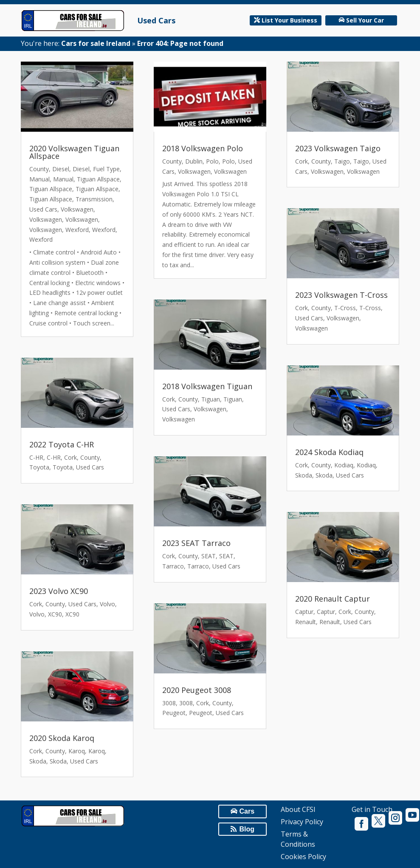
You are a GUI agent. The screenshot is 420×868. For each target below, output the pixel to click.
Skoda (38, 761)
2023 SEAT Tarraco (196, 543)
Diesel (61, 169)
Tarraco (173, 566)
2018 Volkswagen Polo (203, 148)
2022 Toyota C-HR (62, 444)
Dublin (194, 161)
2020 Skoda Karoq (62, 738)
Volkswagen (77, 209)
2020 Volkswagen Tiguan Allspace (74, 152)
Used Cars (156, 20)
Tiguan (211, 399)
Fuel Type (106, 169)
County (39, 169)
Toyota (39, 467)
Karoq (77, 751)
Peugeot (174, 713)
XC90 (55, 614)
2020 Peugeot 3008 (197, 690)
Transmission (94, 199)
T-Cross (345, 308)
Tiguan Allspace (98, 179)
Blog (247, 829)
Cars (247, 811)
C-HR (36, 457)
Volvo (107, 604)
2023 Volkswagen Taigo (338, 148)
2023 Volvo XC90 (59, 591)
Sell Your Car (365, 20)
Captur (304, 612)
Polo (212, 161)
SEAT (209, 556)
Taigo (342, 161)
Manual (39, 179)
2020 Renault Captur (333, 599)
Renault (306, 622)
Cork (70, 457)
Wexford (77, 230)
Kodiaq (344, 465)
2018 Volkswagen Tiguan (207, 386)
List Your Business (289, 20)
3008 (169, 703)
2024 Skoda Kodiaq (329, 452)
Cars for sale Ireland (96, 43)
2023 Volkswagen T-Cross (341, 295)
